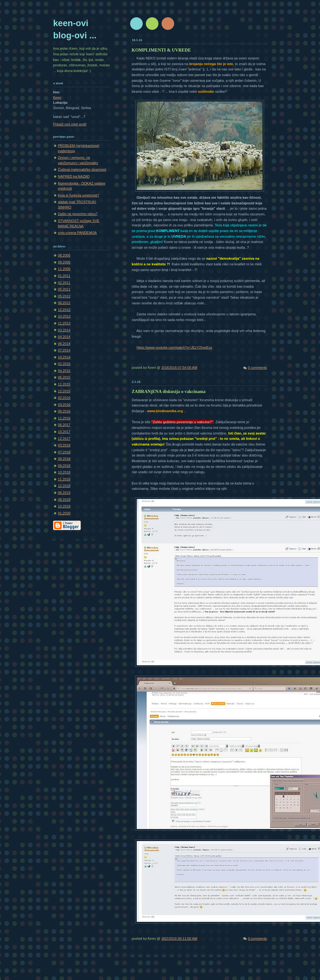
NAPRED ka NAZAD (74, 176)
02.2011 (64, 283)
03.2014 (64, 330)
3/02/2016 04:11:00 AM (179, 938)
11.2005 (64, 269)
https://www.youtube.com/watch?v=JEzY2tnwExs (174, 347)
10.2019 (64, 506)
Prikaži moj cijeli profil (70, 124)
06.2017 (64, 425)
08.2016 (64, 411)
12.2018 (64, 486)
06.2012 (64, 303)
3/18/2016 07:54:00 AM (179, 368)
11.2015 (64, 384)
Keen (57, 97)
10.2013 (64, 316)
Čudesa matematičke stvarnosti (82, 169)
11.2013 (64, 323)
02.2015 (64, 364)
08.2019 (64, 500)
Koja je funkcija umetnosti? (78, 195)
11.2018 (64, 479)
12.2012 (64, 310)
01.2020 (64, 513)
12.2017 (64, 439)
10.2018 (64, 472)
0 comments (257, 368)
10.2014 (64, 357)
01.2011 (64, 276)
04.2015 (64, 371)
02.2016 (64, 398)
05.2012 (64, 296)
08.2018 (64, 459)
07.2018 (64, 452)
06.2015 (64, 377)
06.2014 (64, 344)
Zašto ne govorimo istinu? (78, 214)
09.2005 (64, 262)
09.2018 (64, 466)
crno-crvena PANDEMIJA (77, 233)
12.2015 (64, 391)
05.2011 (64, 289)
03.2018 (64, 445)
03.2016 (64, 405)
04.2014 (64, 337)
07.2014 (64, 350)
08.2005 (64, 255)
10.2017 (64, 432)
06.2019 (64, 493)
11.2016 (64, 418)
